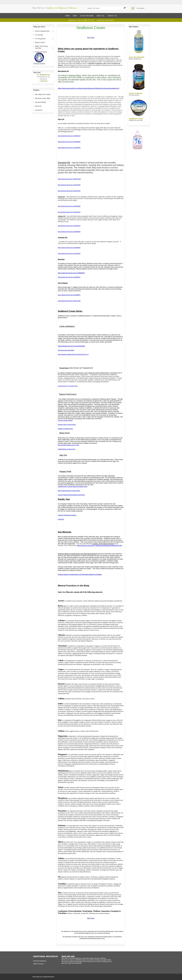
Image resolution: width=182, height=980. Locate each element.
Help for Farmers (39, 964)
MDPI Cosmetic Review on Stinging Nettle (69, 491)
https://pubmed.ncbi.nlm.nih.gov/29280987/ (69, 248)
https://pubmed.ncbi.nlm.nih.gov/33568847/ (69, 295)
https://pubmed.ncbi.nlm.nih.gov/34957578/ (69, 226)
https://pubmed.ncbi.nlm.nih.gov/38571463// (69, 179)
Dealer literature (41, 52)
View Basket (140, 8)
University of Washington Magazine (67, 515)
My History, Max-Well (43, 98)
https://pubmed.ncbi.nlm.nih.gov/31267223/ (69, 191)
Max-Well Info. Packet (43, 94)
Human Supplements (42, 31)
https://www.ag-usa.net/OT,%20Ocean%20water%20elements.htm (99, 545)
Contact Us (39, 110)
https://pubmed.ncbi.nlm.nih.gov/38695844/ (69, 232)
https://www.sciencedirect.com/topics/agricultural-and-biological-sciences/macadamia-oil (88, 88)
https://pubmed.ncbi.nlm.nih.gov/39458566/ (69, 206)
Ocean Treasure (87, 16)
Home (68, 16)
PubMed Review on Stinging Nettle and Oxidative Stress (73, 487)
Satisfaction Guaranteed (105, 20)
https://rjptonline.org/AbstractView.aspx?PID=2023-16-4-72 (73, 354)
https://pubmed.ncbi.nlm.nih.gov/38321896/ (71, 346)
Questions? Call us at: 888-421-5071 (81, 20)
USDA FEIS (61, 519)
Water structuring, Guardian (41, 47)
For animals (39, 35)
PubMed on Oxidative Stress (65, 429)
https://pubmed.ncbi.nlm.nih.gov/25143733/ (69, 212)
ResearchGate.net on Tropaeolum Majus (68, 386)
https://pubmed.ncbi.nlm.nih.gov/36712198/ (69, 301)
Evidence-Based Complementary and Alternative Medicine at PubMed (80, 575)
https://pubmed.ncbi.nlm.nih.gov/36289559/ (69, 142)
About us (100, 16)
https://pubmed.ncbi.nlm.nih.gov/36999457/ (71, 273)
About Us (38, 106)
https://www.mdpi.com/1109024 (66, 350)
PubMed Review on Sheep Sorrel (67, 449)
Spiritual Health (40, 102)
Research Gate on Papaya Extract (67, 425)
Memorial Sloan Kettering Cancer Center (68, 445)
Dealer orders (40, 42)
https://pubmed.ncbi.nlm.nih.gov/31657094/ (69, 185)
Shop (75, 16)
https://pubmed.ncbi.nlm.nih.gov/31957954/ (69, 254)
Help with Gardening (40, 961)
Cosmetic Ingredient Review (65, 420)
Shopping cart (45, 75)
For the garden (40, 39)
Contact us (112, 16)
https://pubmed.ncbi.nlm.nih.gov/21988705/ (69, 148)
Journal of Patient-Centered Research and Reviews (71, 495)
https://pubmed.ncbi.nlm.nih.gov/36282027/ (69, 136)
